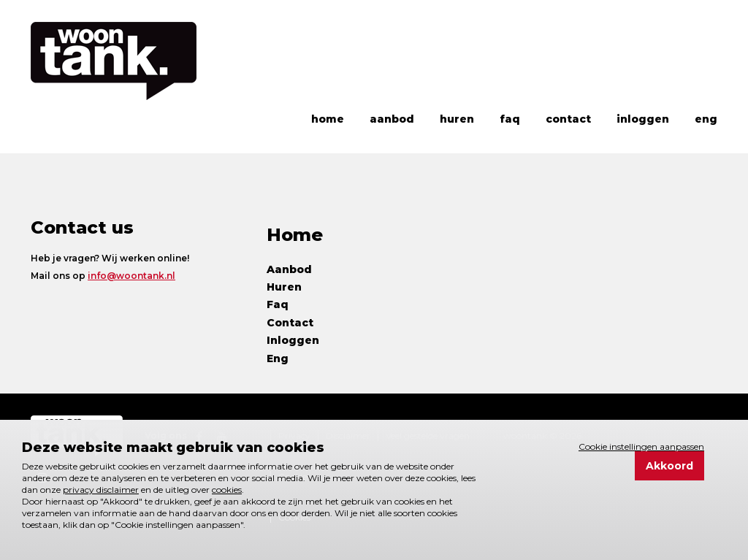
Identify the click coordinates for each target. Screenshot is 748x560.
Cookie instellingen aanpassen (641, 446)
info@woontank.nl (131, 276)
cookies (227, 490)
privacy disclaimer (101, 490)
